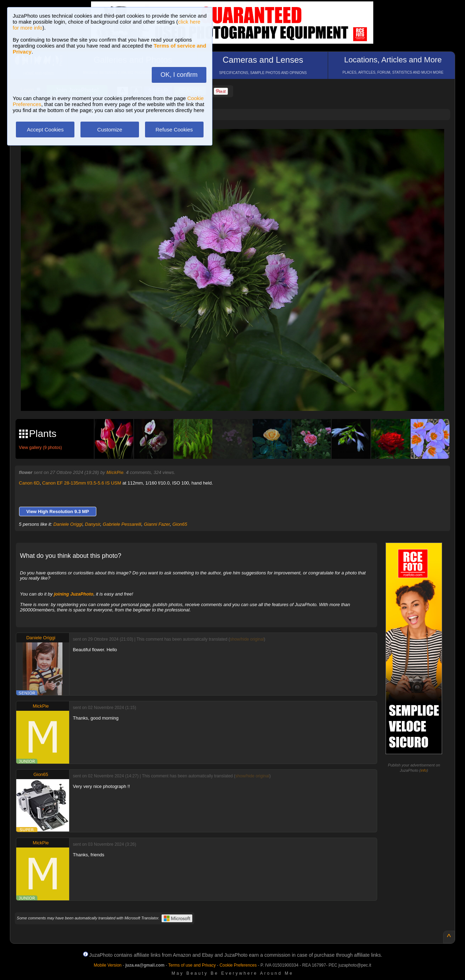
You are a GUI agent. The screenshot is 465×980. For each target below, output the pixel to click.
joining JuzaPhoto (74, 594)
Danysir (93, 524)
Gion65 (180, 524)
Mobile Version (108, 965)
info (424, 770)
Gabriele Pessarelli (122, 524)
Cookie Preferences (238, 965)
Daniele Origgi (68, 524)
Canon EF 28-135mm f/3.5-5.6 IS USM (81, 483)
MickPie (115, 472)
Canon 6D (29, 483)
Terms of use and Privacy (192, 965)
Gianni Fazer (157, 524)
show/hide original (247, 639)
